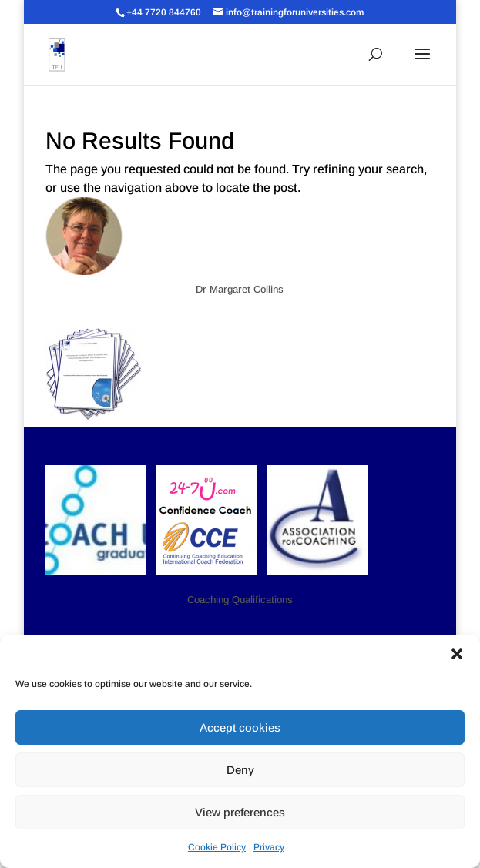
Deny (240, 770)
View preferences (240, 812)
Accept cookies (240, 727)
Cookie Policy (217, 847)
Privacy (269, 847)
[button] (457, 654)
